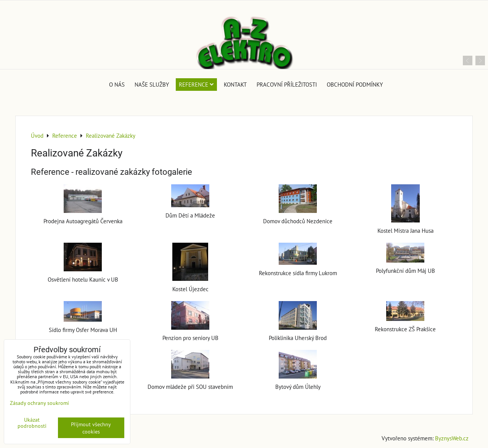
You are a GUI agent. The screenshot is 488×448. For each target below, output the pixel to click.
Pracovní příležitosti (287, 84)
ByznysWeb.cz (452, 438)
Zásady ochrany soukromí (39, 403)
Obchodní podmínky (355, 84)
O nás (117, 84)
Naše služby (152, 84)
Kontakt (235, 84)
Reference (196, 84)
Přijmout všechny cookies (91, 428)
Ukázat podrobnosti (32, 423)
